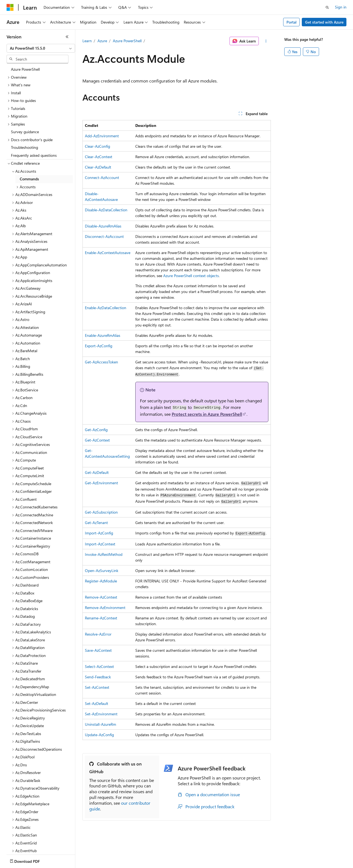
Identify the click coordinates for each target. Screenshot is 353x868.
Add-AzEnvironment (102, 136)
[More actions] (266, 41)
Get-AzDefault (97, 472)
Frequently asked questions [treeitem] (34, 155)
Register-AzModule (101, 581)
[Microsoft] (10, 7)
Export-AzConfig (99, 346)
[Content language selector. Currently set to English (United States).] (32, 860)
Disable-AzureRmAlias (103, 226)
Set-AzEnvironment (101, 714)
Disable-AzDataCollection (106, 210)
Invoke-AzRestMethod (104, 554)
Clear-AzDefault (98, 167)
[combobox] (41, 48)
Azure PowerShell (127, 41)
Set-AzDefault (97, 703)
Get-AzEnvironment (101, 483)
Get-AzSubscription (101, 512)
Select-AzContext (99, 666)
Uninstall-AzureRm (101, 724)
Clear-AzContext (99, 157)
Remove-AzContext (101, 597)
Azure (102, 41)
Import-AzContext (100, 544)
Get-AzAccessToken (101, 362)
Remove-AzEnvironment (105, 607)
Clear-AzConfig (97, 146)
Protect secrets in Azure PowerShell (207, 414)
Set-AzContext (97, 687)
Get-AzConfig (96, 430)
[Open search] (327, 7)
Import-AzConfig (99, 533)
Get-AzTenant (96, 523)
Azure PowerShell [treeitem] (25, 69)
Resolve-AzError (98, 634)
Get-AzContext (97, 440)
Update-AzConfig (99, 735)
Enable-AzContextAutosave (108, 253)
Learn (87, 41)
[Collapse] (67, 37)
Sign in (341, 7)
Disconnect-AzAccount (104, 236)
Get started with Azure (324, 22)
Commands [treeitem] (29, 179)
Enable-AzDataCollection (106, 308)
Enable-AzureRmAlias (103, 335)
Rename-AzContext (101, 618)
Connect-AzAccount (102, 177)
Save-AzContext (98, 650)
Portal (292, 22)
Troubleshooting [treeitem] (25, 147)
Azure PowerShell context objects (191, 276)
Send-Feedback (98, 677)
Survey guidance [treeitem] (25, 132)
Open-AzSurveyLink (102, 570)
